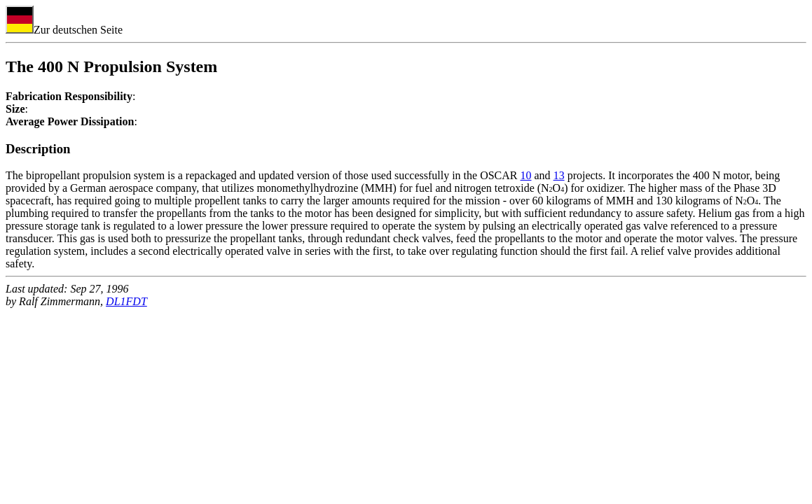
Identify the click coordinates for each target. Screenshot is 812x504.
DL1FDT (126, 301)
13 (559, 175)
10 (526, 175)
